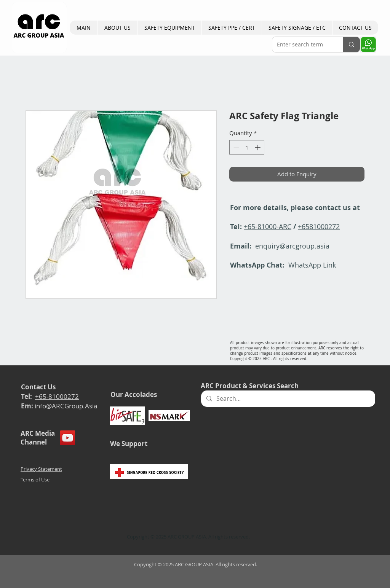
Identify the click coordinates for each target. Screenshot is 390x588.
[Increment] (258, 147)
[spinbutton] (247, 147)
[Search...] (288, 399)
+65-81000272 (57, 396)
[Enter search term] (302, 45)
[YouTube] (68, 438)
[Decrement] (236, 147)
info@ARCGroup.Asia (66, 406)
